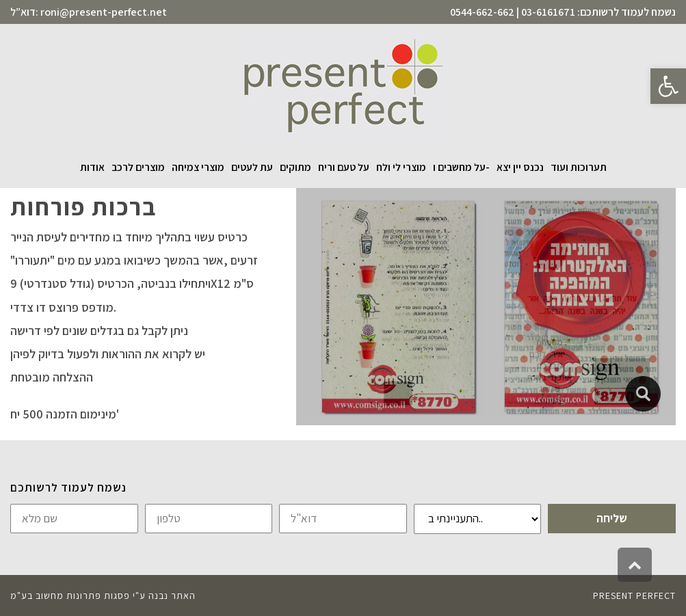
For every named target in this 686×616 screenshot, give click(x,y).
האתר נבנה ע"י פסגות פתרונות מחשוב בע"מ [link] (103, 595)
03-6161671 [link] (548, 12)
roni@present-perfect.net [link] (104, 12)
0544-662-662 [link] (482, 12)
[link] (668, 86)
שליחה (612, 518)
